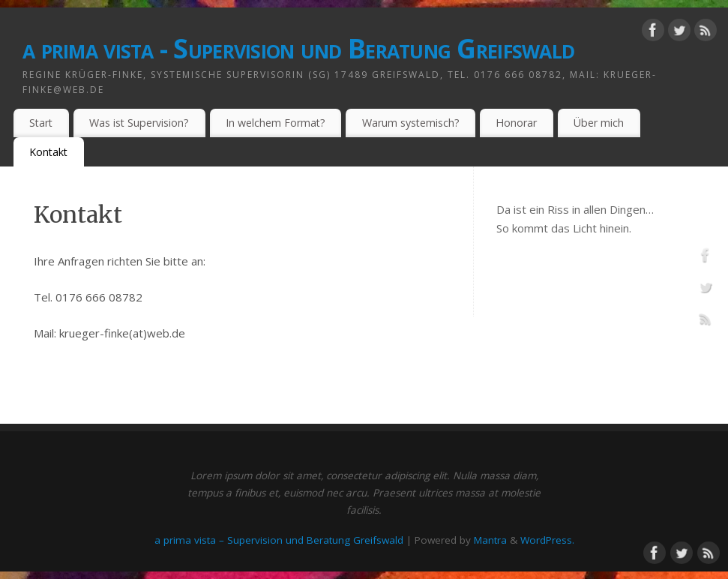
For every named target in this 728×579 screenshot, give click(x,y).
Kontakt (48, 152)
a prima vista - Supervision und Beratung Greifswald (298, 48)
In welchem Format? (276, 123)
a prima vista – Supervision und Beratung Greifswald (279, 540)
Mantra (490, 540)
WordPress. (547, 540)
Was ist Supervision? (139, 123)
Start (41, 123)
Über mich (599, 123)
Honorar (516, 123)
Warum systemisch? (411, 123)
